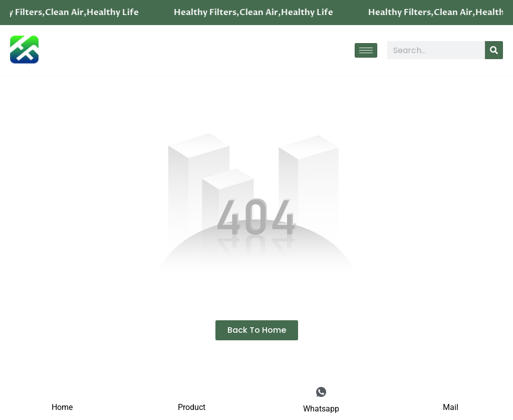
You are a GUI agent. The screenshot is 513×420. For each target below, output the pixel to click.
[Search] (494, 50)
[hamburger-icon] (366, 50)
